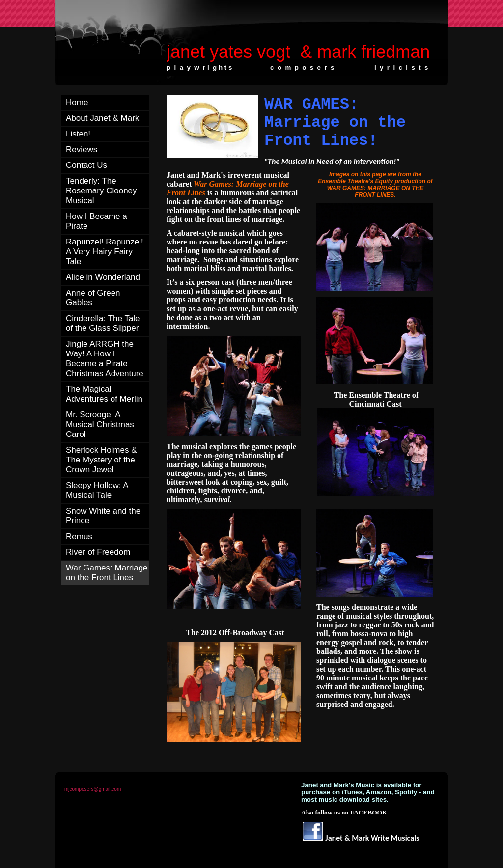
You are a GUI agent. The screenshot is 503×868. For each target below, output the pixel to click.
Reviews (82, 149)
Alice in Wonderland (103, 277)
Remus (79, 536)
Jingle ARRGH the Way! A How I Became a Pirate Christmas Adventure (105, 359)
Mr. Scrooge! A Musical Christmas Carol (100, 424)
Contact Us (86, 165)
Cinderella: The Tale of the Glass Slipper (103, 323)
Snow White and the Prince (103, 516)
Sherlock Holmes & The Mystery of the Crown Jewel (101, 460)
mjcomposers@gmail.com (93, 789)
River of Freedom (98, 552)
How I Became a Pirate (97, 221)
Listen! (78, 134)
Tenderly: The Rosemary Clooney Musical (101, 191)
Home (77, 102)
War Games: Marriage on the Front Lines (107, 573)
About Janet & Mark (102, 118)
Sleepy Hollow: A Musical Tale (97, 490)
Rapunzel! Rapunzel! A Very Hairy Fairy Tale (105, 252)
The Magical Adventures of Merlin (104, 394)
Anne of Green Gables (93, 298)
